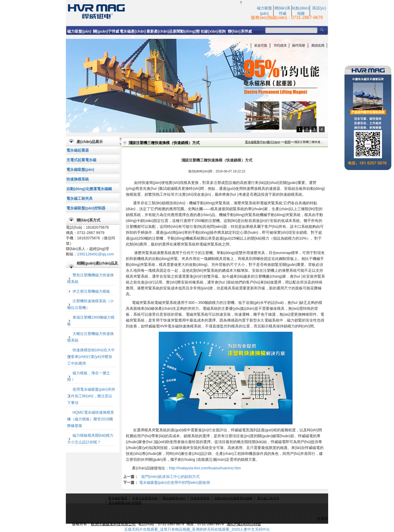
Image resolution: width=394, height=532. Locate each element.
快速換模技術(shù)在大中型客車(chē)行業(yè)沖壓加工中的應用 (91, 357)
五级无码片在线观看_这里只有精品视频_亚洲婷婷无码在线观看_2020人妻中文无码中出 (197, 529)
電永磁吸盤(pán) (80, 169)
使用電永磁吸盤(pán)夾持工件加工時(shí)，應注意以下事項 (91, 396)
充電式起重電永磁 (81, 160)
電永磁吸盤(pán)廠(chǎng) (263, 142)
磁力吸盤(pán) (79, 31)
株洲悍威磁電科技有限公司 (113, 524)
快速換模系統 (78, 179)
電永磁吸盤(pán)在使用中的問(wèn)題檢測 (175, 482)
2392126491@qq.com (96, 254)
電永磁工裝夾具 (79, 198)
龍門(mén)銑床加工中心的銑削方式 (171, 477)
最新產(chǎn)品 (160, 31)
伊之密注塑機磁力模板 (91, 291)
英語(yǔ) (319, 8)
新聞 (287, 142)
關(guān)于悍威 (106, 31)
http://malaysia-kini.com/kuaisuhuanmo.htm (205, 468)
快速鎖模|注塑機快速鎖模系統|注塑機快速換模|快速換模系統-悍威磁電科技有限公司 (153, 11)
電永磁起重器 (78, 150)
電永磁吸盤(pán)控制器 (86, 208)
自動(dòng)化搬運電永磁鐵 (89, 189)
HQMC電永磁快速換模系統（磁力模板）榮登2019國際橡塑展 (91, 419)
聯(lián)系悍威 (240, 31)
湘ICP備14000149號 (244, 524)
